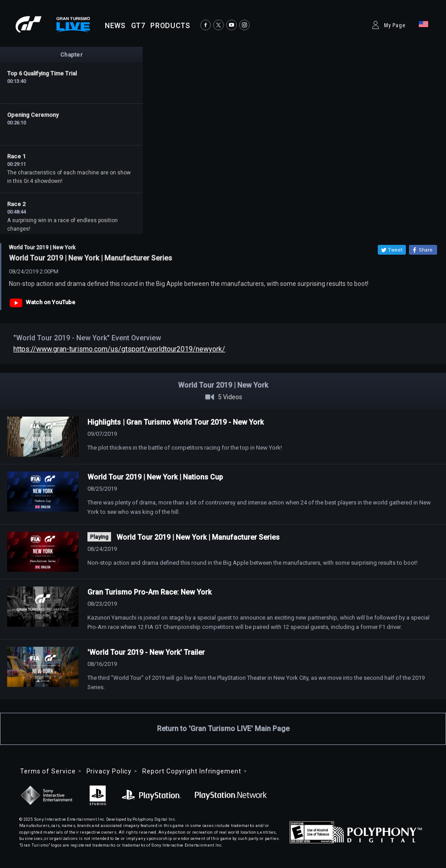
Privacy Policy (109, 771)
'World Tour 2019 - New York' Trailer (146, 652)
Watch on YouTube (51, 302)
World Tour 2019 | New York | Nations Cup (155, 477)
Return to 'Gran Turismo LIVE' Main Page (223, 729)
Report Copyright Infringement (192, 771)
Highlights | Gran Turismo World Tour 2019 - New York (176, 422)
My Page (395, 25)
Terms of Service (48, 771)
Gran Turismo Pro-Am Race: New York (149, 592)
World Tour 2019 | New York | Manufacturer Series (198, 537)
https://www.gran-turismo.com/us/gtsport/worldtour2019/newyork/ (119, 349)
